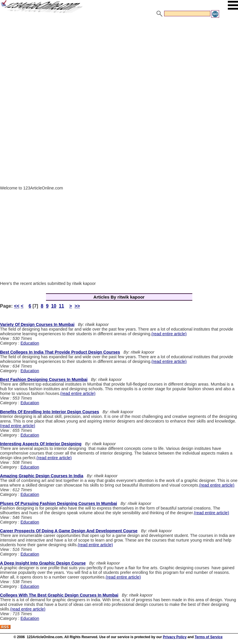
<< (17, 306)
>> (77, 306)
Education (30, 343)
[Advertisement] (119, 62)
